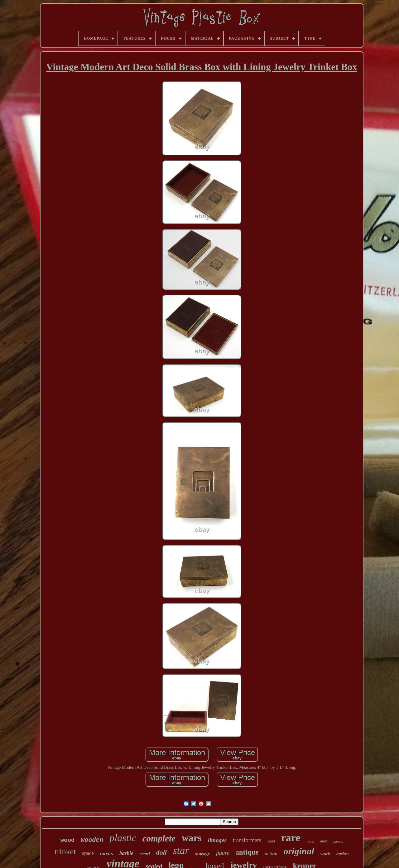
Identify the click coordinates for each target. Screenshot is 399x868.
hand (271, 841)
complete (159, 838)
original (299, 851)
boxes (107, 854)
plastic (123, 838)
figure (223, 853)
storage (202, 854)
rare (291, 838)
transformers (247, 840)
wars (192, 838)
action (271, 853)
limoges (217, 840)
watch (325, 854)
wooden (92, 840)
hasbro (343, 854)
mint (323, 841)
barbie (126, 853)
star (181, 851)
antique (247, 852)
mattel (145, 854)
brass (310, 842)
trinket (65, 852)
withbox (338, 842)
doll (161, 852)
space (88, 853)
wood (68, 840)
